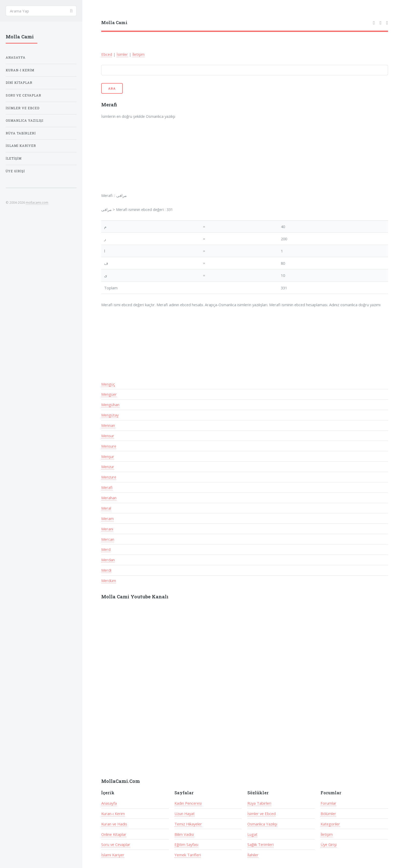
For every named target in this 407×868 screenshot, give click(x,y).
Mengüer (109, 394)
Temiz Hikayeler (188, 824)
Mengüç (108, 384)
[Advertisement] (169, 159)
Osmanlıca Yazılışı (262, 824)
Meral (106, 508)
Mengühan (110, 405)
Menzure (109, 477)
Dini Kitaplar (19, 83)
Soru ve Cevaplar (116, 844)
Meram (107, 518)
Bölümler (328, 814)
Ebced (107, 54)
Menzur (108, 467)
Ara (112, 88)
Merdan (108, 560)
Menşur (108, 456)
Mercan (108, 539)
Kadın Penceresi (188, 803)
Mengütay (110, 415)
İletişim (138, 54)
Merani (107, 529)
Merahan (109, 498)
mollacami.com (37, 202)
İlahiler (253, 855)
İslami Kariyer (113, 855)
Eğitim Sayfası (186, 844)
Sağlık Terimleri (260, 844)
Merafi (107, 487)
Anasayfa (109, 803)
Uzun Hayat (185, 814)
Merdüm (109, 580)
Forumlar (328, 803)
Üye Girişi (329, 844)
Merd (106, 549)
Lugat (252, 834)
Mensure (109, 446)
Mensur (108, 436)
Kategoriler (330, 824)
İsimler (122, 54)
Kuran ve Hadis (114, 824)
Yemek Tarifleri (188, 855)
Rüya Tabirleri (259, 803)
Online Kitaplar (114, 834)
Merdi (106, 570)
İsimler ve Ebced (262, 814)
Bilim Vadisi (184, 834)
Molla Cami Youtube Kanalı (135, 597)
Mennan (108, 425)
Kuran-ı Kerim (113, 814)
